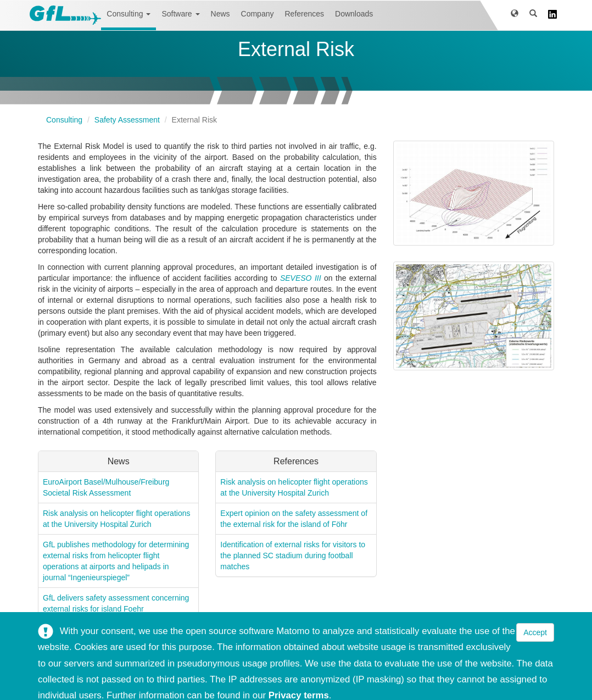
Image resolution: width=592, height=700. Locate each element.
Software (180, 14)
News (220, 14)
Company (258, 14)
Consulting (129, 14)
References (304, 14)
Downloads (354, 14)
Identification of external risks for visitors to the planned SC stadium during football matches (293, 555)
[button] (515, 15)
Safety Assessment (127, 120)
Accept (535, 632)
